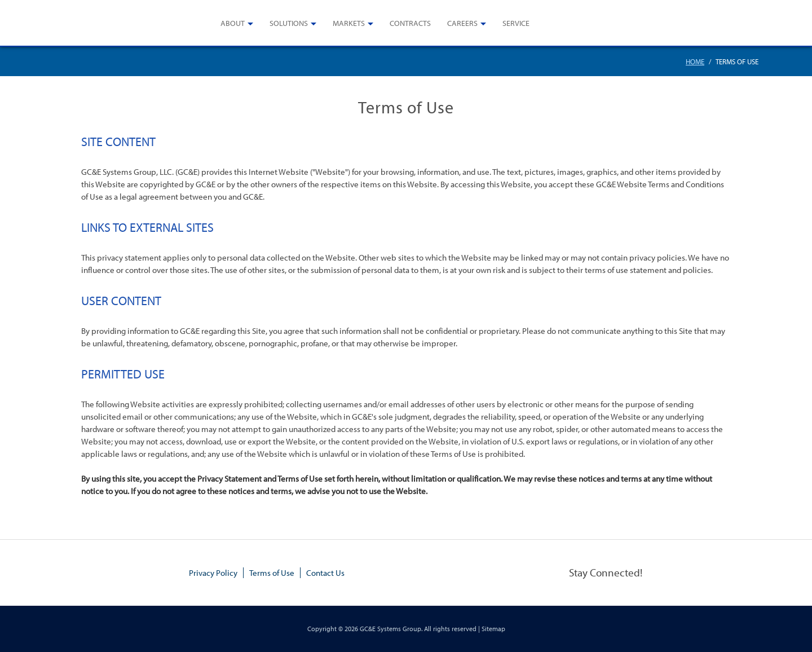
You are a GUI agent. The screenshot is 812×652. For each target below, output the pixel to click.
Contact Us (325, 573)
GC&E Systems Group (390, 629)
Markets (349, 23)
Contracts (410, 23)
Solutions (289, 23)
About (233, 23)
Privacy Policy (213, 573)
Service (516, 23)
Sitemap (493, 629)
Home (695, 61)
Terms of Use (272, 573)
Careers (462, 23)
